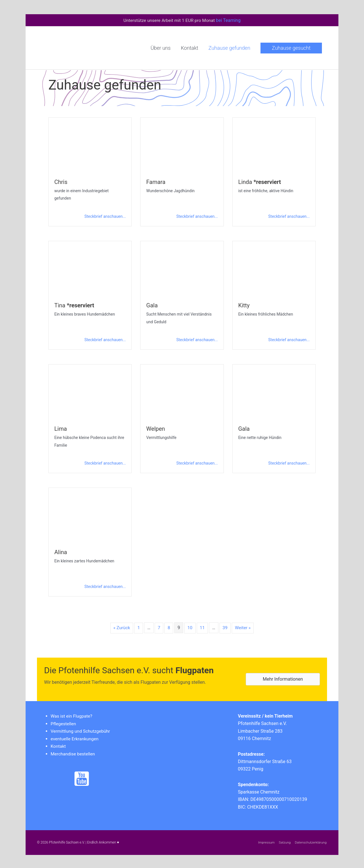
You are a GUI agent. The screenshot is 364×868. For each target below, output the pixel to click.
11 (202, 627)
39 (225, 627)
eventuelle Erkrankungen (75, 738)
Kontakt (58, 745)
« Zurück (121, 627)
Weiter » (243, 627)
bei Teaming (230, 20)
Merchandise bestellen (74, 752)
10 (190, 627)
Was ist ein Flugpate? (72, 715)
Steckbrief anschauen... (105, 216)
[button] (291, 47)
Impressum (265, 842)
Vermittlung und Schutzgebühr (81, 730)
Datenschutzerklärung (311, 842)
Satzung (284, 842)
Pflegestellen (64, 723)
